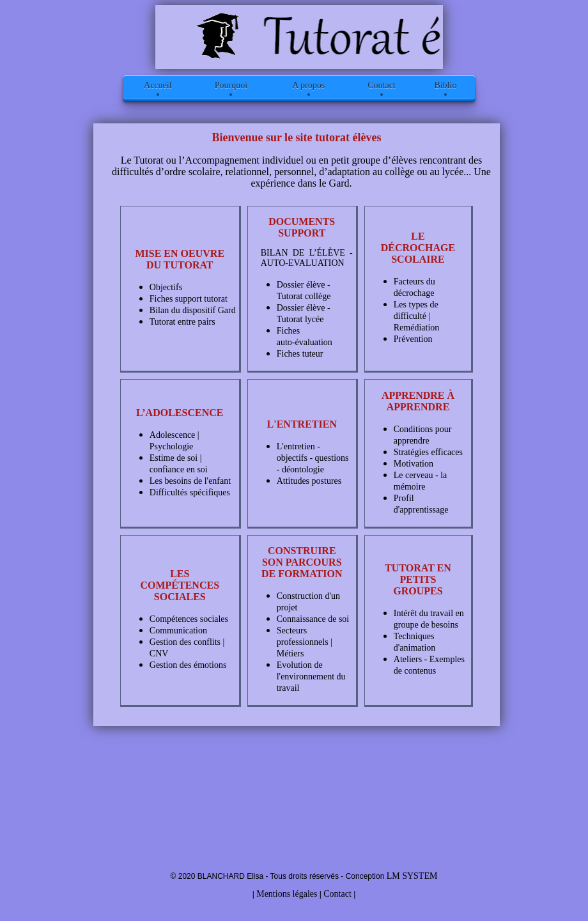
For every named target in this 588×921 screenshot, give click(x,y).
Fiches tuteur (300, 354)
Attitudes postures (309, 481)
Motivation (414, 464)
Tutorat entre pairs (182, 322)
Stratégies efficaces (428, 452)
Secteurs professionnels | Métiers (305, 642)
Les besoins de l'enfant (190, 481)
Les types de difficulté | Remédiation (417, 316)
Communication (178, 631)
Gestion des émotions (188, 665)
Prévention (413, 339)
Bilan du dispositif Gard (193, 310)
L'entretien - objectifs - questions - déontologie (313, 458)
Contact (337, 894)
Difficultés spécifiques (190, 492)
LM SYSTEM (412, 876)
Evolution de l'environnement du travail (311, 677)
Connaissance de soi (313, 619)
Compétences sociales (189, 619)
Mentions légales (287, 894)
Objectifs (166, 287)
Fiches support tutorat (189, 299)
